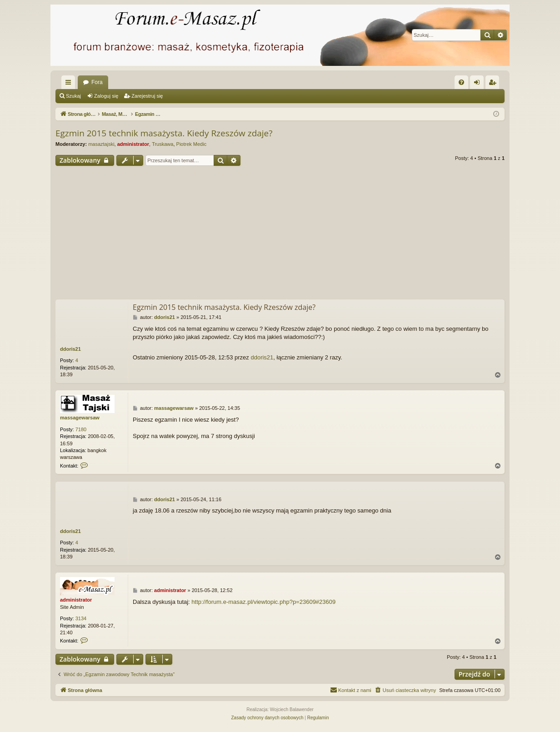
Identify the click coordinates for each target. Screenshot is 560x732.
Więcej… (70, 84)
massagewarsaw (80, 418)
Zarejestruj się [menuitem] (494, 84)
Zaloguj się (106, 96)
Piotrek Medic (192, 144)
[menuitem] (461, 82)
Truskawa (162, 144)
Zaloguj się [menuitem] (479, 84)
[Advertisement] (280, 234)
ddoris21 (70, 349)
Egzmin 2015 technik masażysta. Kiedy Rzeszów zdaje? (164, 133)
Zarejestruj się (147, 96)
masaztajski (101, 144)
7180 (81, 429)
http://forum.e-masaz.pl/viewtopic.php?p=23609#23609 (263, 602)
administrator (133, 144)
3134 (81, 618)
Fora (97, 82)
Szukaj (73, 96)
